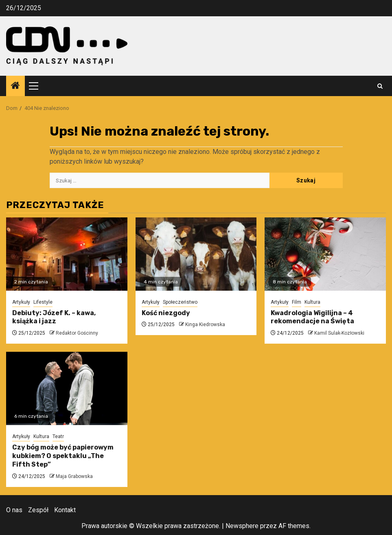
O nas (14, 510)
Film (297, 302)
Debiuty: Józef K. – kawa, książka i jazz (54, 317)
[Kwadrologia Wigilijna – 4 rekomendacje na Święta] (325, 254)
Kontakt (65, 510)
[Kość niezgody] (196, 254)
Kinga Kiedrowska (205, 325)
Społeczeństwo (180, 302)
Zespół (38, 510)
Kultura (312, 302)
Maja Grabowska (74, 476)
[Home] (15, 86)
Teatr (58, 436)
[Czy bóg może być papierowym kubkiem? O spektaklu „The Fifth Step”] (67, 388)
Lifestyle (43, 302)
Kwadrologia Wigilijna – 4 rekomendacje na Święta (312, 317)
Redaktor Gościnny (77, 333)
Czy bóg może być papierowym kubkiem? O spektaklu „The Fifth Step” (63, 456)
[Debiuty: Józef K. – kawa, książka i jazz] (67, 254)
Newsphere (242, 526)
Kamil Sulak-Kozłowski (339, 333)
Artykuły (21, 302)
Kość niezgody (166, 313)
